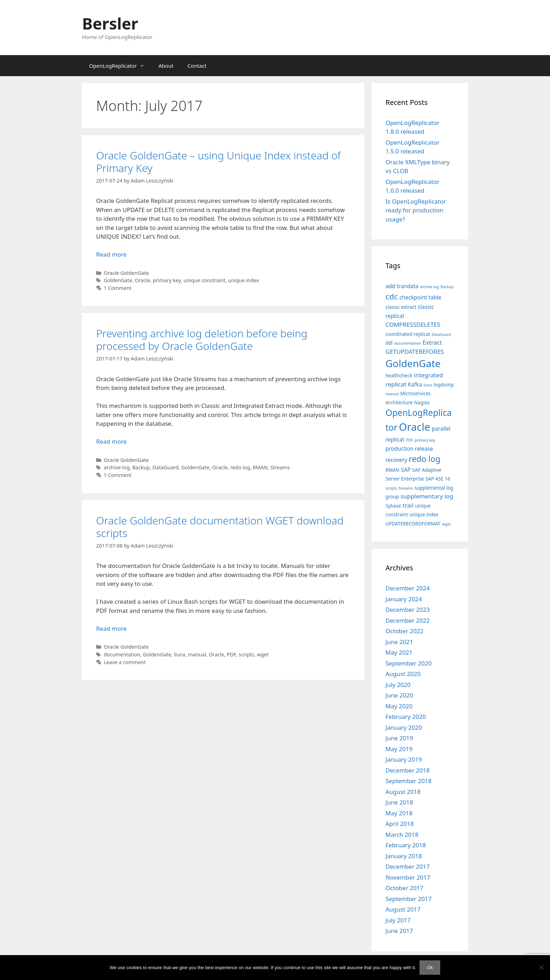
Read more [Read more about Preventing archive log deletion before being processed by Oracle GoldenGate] (111, 441)
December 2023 (408, 610)
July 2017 (398, 920)
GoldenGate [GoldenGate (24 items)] (413, 363)
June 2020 (399, 695)
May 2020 (399, 706)
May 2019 (399, 749)
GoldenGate (118, 280)
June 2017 (399, 931)
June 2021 (399, 642)
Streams (280, 467)
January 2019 (404, 759)
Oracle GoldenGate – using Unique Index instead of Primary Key (218, 162)
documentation (122, 654)
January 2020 (404, 727)
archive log (117, 467)
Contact (197, 66)
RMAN (260, 467)
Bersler (110, 23)
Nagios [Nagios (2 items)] (422, 403)
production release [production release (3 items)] (409, 449)
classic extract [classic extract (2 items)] (401, 307)
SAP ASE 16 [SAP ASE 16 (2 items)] (438, 479)
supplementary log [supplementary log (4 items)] (427, 496)
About (166, 66)
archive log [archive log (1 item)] (430, 287)
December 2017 (408, 866)
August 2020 (403, 674)
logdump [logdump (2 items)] (444, 385)
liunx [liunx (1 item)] (428, 385)
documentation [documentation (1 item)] (408, 343)
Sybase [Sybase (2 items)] (393, 506)
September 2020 (408, 663)
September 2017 (408, 899)
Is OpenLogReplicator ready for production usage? (416, 210)
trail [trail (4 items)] (408, 505)
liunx (180, 654)
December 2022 (408, 620)
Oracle (142, 280)
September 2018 (408, 781)
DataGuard (166, 467)
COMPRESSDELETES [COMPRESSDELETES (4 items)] (413, 325)
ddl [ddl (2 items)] (389, 343)
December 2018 (408, 770)
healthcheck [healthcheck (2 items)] (399, 376)
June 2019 (399, 738)
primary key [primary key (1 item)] (425, 440)
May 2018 (399, 813)
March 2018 (402, 835)
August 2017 (403, 909)
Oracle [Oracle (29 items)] (414, 427)
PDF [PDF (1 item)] (409, 440)
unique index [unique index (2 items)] (424, 515)
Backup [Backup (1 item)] (447, 287)
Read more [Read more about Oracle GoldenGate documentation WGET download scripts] (111, 628)
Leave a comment (125, 662)
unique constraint (204, 280)
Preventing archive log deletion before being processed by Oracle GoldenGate (202, 340)
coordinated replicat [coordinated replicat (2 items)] (408, 334)
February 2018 (406, 845)
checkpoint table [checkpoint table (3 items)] (420, 297)
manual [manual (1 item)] (392, 394)
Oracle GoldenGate (126, 273)
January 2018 (404, 856)
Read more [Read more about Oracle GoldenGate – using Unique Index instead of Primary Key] (111, 254)
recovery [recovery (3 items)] (396, 460)
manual (197, 654)
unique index (243, 280)
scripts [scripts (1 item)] (391, 488)
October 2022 (404, 631)
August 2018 (403, 792)
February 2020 (406, 717)
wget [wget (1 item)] (446, 524)
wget (263, 654)
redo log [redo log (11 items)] (424, 459)
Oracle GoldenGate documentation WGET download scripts (220, 527)
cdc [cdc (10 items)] (392, 296)
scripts (246, 654)
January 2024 (404, 599)
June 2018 (399, 802)
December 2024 (408, 588)
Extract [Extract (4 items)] (432, 342)
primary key (167, 280)
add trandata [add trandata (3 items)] (402, 286)
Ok (430, 967)
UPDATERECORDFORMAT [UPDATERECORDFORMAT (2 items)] (413, 524)
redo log (240, 467)
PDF (232, 654)
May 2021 (399, 652)
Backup (141, 467)
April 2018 (400, 824)
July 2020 (398, 685)
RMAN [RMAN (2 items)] (393, 470)
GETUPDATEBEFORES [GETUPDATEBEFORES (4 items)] (415, 352)
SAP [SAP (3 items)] (406, 470)
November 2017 (408, 877)
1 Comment (118, 288)
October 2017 (404, 888)
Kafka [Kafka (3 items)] (415, 385)
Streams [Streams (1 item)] (406, 488)
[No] (541, 967)
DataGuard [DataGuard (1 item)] (441, 335)
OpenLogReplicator (120, 66)
